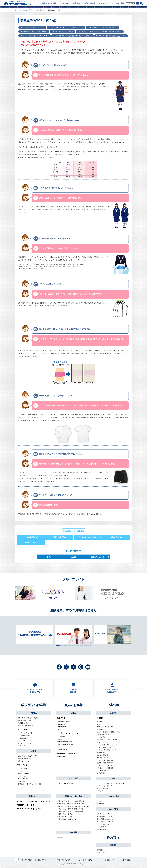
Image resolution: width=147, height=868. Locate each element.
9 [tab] (89, 645)
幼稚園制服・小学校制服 (66, 754)
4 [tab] (69, 645)
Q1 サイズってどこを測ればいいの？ (32, 28)
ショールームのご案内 (104, 735)
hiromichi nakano (62, 748)
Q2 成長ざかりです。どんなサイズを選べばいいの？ (66, 28)
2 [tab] (61, 645)
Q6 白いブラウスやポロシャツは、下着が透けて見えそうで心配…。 (99, 32)
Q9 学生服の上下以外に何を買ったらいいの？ (111, 36)
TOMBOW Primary (23, 747)
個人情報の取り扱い (103, 758)
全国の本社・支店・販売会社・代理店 (109, 733)
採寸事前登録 (101, 753)
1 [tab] (57, 645)
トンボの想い (101, 738)
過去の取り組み (102, 830)
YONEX (20, 772)
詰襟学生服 (61, 719)
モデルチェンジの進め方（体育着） (28, 757)
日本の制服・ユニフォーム (105, 820)
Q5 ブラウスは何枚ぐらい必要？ (62, 32)
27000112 (17, 861)
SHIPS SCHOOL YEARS (25, 744)
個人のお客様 (27, 10)
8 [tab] (85, 645)
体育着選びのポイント (24, 759)
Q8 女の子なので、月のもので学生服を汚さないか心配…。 (72, 36)
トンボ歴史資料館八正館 (105, 828)
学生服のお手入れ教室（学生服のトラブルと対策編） (73, 807)
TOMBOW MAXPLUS (64, 722)
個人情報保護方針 (103, 756)
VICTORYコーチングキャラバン (29, 810)
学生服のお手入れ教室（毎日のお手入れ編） (71, 810)
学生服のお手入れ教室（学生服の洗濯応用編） (71, 804)
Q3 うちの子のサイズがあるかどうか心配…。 (102, 28)
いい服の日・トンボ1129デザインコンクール (34, 802)
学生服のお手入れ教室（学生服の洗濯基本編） (71, 802)
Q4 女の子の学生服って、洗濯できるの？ (34, 32)
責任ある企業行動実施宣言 (105, 764)
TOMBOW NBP (62, 725)
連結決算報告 (101, 774)
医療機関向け (101, 804)
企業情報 (113, 706)
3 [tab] (65, 645)
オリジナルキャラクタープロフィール (109, 751)
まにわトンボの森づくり (105, 787)
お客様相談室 (126, 861)
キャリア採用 (101, 853)
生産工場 (100, 730)
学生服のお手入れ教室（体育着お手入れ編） (71, 812)
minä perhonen (22, 739)
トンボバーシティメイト (25, 734)
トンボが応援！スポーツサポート (107, 746)
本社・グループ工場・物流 (105, 728)
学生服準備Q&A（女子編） (65, 817)
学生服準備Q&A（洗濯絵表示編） (67, 820)
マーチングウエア (23, 780)
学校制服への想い (23, 724)
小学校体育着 (22, 782)
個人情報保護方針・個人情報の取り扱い (35, 861)
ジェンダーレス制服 (24, 736)
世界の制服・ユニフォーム (105, 817)
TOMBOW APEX (62, 728)
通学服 (73, 714)
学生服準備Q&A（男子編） (65, 815)
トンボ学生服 (61, 737)
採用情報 (113, 838)
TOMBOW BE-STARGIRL (65, 743)
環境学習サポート (103, 789)
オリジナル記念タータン (105, 743)
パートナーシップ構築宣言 (105, 769)
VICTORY (60, 730)
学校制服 (34, 714)
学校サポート (34, 797)
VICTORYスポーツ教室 (26, 806)
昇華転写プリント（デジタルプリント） (30, 785)
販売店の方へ (61, 838)
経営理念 (100, 722)
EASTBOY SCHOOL (24, 741)
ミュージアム (113, 810)
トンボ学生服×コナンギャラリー (107, 748)
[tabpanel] (73, 634)
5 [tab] (73, 645)
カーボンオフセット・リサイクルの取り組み (111, 784)
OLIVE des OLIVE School (65, 745)
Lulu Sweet (61, 740)
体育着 (34, 752)
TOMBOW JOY (62, 758)
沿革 (99, 725)
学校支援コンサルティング (26, 726)
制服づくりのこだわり (24, 721)
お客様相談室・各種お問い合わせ (107, 740)
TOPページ (17, 10)
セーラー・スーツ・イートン (68, 734)
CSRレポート (101, 792)
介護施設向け (101, 802)
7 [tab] (81, 645)
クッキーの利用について (107, 861)
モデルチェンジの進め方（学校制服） (29, 719)
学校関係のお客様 (34, 706)
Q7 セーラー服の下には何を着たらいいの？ (34, 36)
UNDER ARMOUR (23, 774)
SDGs (113, 779)
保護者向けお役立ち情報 (73, 797)
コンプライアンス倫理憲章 (105, 761)
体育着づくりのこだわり (25, 762)
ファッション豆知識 (103, 825)
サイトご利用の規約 (85, 861)
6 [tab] (77, 645)
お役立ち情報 (38, 10)
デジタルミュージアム (104, 815)
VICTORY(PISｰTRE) (24, 769)
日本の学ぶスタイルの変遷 (105, 822)
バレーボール (22, 777)
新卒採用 (100, 851)
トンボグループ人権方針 (105, 766)
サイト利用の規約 (103, 771)
